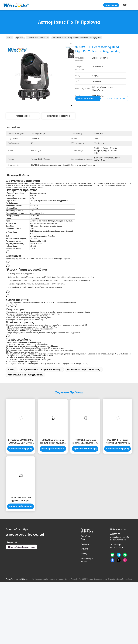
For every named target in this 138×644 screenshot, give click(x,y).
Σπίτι (10, 38)
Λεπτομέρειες (23, 116)
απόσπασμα (111, 5)
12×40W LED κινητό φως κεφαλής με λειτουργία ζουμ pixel (53, 442)
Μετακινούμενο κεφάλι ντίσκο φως (84, 369)
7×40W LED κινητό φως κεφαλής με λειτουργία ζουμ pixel (85, 442)
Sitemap (25, 579)
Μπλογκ (84, 549)
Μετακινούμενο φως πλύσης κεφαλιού (25, 375)
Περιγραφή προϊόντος (58, 116)
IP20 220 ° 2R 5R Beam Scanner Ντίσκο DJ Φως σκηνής (117, 442)
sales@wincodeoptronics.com (22, 547)
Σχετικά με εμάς (85, 538)
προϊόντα (19, 38)
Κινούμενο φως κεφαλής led (38, 38)
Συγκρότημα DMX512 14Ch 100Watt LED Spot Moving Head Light (21, 442)
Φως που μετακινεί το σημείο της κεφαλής (41, 369)
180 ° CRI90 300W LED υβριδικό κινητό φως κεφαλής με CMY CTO (21, 499)
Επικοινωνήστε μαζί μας (87, 560)
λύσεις (84, 554)
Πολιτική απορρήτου (13, 579)
